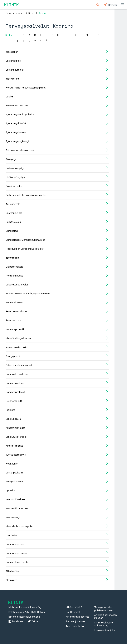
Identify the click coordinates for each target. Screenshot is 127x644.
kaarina (43, 13)
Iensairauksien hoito (17, 347)
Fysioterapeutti (14, 401)
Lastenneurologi (15, 70)
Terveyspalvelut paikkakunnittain (103, 609)
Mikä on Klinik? (74, 607)
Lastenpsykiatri (14, 473)
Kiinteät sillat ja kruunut (19, 338)
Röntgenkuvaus (14, 276)
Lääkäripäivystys (15, 177)
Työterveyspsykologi (17, 141)
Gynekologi (12, 231)
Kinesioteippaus (14, 446)
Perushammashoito (16, 311)
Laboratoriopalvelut (17, 285)
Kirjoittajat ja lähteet (77, 617)
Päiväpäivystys (14, 186)
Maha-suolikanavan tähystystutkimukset (28, 294)
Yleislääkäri (12, 52)
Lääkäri (10, 97)
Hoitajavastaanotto (17, 106)
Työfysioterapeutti (16, 455)
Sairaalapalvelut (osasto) (20, 150)
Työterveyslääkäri (16, 123)
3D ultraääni (13, 258)
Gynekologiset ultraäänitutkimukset (25, 240)
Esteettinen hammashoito (20, 365)
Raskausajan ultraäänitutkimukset (25, 249)
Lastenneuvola (14, 213)
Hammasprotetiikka (16, 329)
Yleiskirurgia (12, 79)
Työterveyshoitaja (16, 132)
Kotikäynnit (12, 464)
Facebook (16, 621)
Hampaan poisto (15, 544)
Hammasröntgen (15, 383)
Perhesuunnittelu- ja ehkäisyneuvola (26, 195)
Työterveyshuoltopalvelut (20, 114)
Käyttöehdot (73, 612)
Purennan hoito (14, 320)
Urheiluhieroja (13, 419)
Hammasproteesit (15, 392)
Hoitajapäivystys (15, 168)
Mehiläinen (11, 580)
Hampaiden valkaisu (17, 374)
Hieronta (10, 410)
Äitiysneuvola (13, 204)
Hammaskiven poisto (17, 562)
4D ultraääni (13, 571)
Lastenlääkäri (13, 61)
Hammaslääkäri (14, 302)
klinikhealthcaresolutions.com (24, 617)
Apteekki (11, 490)
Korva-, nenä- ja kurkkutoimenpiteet (26, 88)
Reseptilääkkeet (15, 482)
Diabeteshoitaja (15, 267)
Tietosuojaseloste (76, 621)
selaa (31, 13)
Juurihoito (11, 535)
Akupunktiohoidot (15, 428)
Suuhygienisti (13, 356)
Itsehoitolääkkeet (15, 499)
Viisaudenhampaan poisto (20, 526)
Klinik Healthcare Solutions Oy (104, 624)
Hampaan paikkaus (16, 553)
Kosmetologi (13, 517)
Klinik (12, 5)
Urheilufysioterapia (16, 437)
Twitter (33, 621)
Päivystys (11, 159)
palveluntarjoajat (15, 13)
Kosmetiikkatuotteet (17, 508)
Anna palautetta (75, 626)
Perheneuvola (13, 222)
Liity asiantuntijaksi (105, 630)
